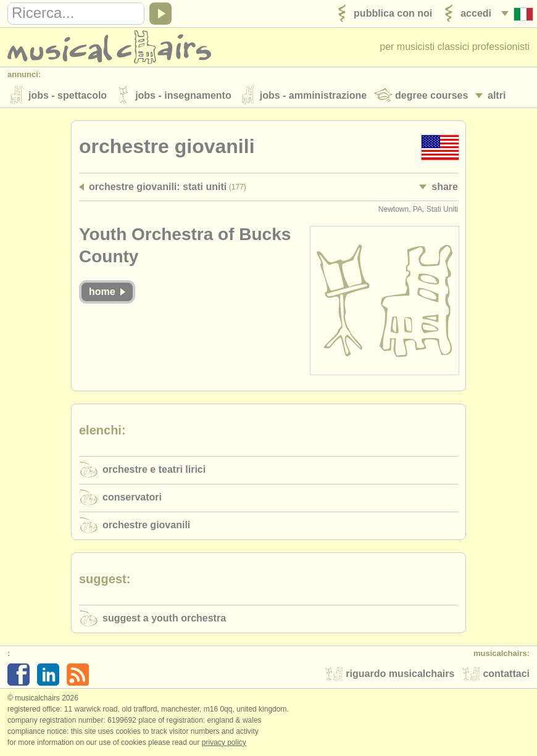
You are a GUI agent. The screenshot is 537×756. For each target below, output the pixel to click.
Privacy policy (224, 743)
